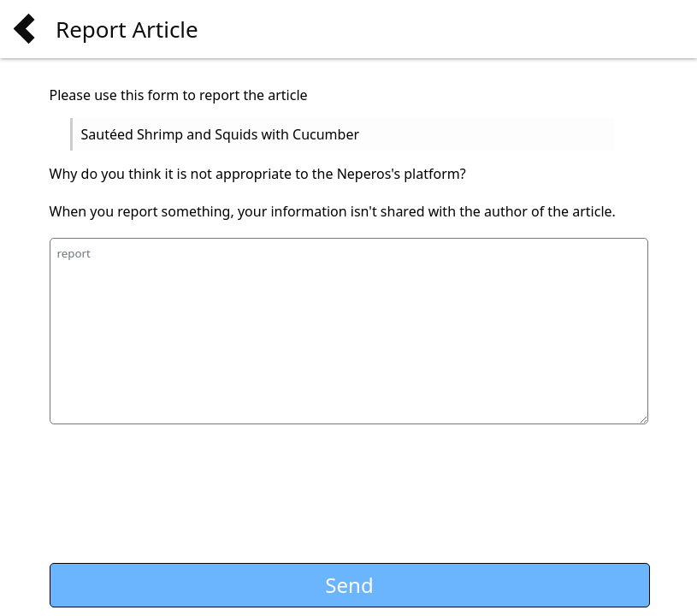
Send (349, 585)
